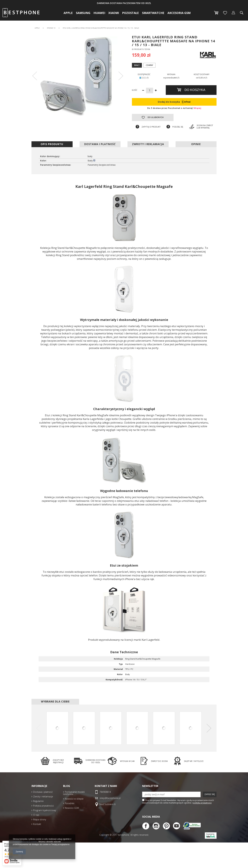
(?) (147, 78)
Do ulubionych (155, 117)
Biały (137, 65)
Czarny (149, 65)
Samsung (83, 13)
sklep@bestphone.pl (110, 798)
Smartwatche (153, 13)
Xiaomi (114, 13)
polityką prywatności (202, 803)
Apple (68, 13)
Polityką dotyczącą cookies (25, 842)
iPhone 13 (51, 28)
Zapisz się (210, 794)
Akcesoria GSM (179, 13)
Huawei (99, 13)
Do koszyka (194, 90)
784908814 (105, 792)
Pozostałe (130, 13)
